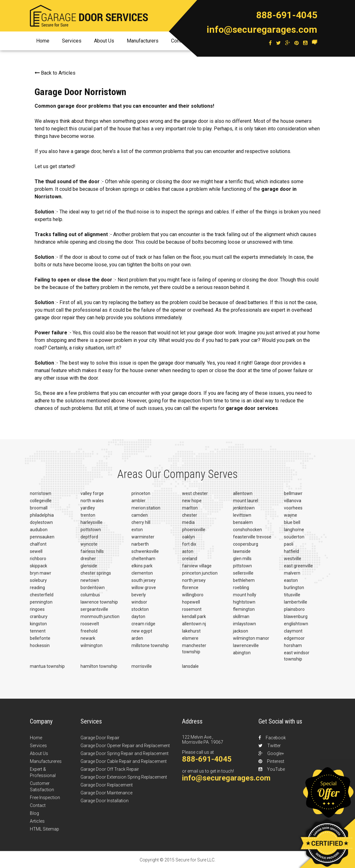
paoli (289, 548)
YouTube (272, 773)
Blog (34, 817)
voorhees (293, 512)
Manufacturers (143, 41)
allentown (243, 497)
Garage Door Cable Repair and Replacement (124, 765)
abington (242, 657)
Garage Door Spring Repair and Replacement (125, 757)
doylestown (41, 526)
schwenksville (145, 555)
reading (37, 592)
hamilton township (99, 670)
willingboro (193, 599)
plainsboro (294, 613)
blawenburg (296, 621)
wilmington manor (251, 642)
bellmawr (293, 497)
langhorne (294, 534)
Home (43, 41)
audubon (39, 534)
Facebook (272, 742)
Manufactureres (46, 765)
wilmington (92, 650)
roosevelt (90, 628)
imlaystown (244, 628)
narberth (140, 548)
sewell (36, 555)
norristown (41, 497)
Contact (38, 809)
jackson (241, 635)
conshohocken (247, 534)
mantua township (47, 670)
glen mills (242, 563)
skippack (39, 570)
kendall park (194, 621)
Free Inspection (45, 802)
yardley (88, 512)
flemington (244, 613)
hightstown (244, 606)
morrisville (142, 670)
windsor (139, 606)
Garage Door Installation (105, 805)
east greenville (298, 570)
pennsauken (42, 541)
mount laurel (246, 505)
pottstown (91, 534)
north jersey (194, 584)
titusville (292, 599)
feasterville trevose (252, 541)
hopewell (191, 606)
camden (140, 519)
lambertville (296, 606)
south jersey (144, 584)
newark (88, 642)
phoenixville (194, 534)
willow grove (144, 592)
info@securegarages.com (262, 29)
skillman (241, 621)
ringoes (37, 613)
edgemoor (294, 642)
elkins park (142, 570)
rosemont (192, 613)
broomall (39, 512)
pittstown (242, 570)
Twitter (270, 750)
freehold (89, 635)
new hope (192, 505)
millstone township (150, 650)
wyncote (89, 548)
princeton (141, 497)
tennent (38, 635)
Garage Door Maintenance (106, 797)
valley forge (92, 497)
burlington (294, 592)
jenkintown (244, 512)
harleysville (92, 526)
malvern (292, 577)
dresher (88, 563)
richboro (38, 563)
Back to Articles (55, 73)
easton (291, 584)
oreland (190, 563)
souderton (294, 541)
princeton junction (200, 577)
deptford (89, 541)
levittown (242, 519)
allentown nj (194, 628)
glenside (89, 570)
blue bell (292, 526)
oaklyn (189, 541)
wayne (291, 519)
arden (137, 642)
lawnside (242, 555)
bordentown (93, 592)
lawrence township (99, 606)
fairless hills (92, 555)
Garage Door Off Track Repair (110, 773)
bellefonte (40, 642)
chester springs (96, 577)
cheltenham (143, 563)
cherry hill (141, 526)
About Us (104, 41)
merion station (146, 512)
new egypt (142, 635)
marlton (190, 512)
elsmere (190, 642)
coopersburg (246, 548)
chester (190, 519)
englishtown (296, 628)
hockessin (40, 650)
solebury (38, 584)
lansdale (190, 670)
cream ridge (143, 628)
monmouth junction (100, 621)
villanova (293, 505)
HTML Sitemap (44, 833)
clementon (142, 577)
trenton (88, 519)
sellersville (243, 577)
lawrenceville (246, 650)
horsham (293, 650)
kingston (38, 628)
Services (72, 41)
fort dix (189, 548)
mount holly (245, 599)
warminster (143, 541)
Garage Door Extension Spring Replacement (124, 781)
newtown (90, 584)
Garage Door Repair (100, 742)
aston (188, 555)
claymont (293, 635)
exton (137, 534)
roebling (241, 592)
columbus (90, 599)
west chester (195, 497)
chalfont (38, 548)
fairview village (197, 570)
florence (190, 592)
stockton (140, 613)
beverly (139, 599)
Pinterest (271, 765)
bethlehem (244, 584)
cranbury (39, 621)
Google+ (271, 757)
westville (293, 563)
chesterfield (42, 599)
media (188, 526)
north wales (92, 505)
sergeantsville (94, 613)
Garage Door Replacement (107, 789)
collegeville (41, 505)
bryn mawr (41, 577)
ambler (139, 505)
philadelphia (42, 519)
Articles (37, 825)
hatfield (291, 555)
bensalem (243, 526)
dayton (138, 621)
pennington (41, 606)
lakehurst (191, 635)
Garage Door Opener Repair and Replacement (125, 750)
